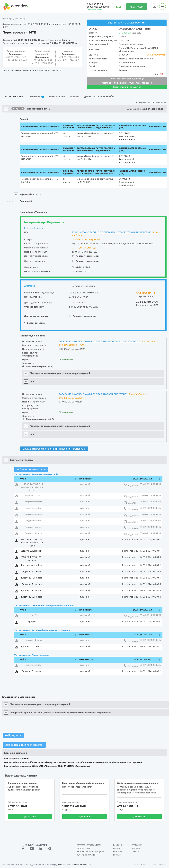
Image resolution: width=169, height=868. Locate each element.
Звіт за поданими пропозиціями (24, 745)
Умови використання (83, 865)
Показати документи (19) (38, 366)
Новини (117, 848)
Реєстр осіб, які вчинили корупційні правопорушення (127, 83)
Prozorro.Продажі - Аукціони (90, 852)
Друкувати (13, 735)
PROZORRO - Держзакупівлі (89, 845)
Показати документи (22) (38, 419)
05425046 (124, 55)
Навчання (118, 845)
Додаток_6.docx (33, 514)
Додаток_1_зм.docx (32, 551)
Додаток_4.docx (33, 502)
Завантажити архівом (31, 469)
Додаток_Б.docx (33, 533)
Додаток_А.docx (33, 527)
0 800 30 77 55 (95, 5)
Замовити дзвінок (95, 9)
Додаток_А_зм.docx (32, 590)
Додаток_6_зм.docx (32, 578)
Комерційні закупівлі (87, 855)
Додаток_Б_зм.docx (32, 597)
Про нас (117, 855)
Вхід (118, 7)
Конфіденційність (65, 865)
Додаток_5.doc (33, 508)
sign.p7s (33, 615)
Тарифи (135, 852)
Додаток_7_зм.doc (32, 584)
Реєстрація (137, 7)
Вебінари (136, 848)
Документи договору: (36, 316)
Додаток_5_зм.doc (32, 572)
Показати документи (85, 256)
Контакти (118, 852)
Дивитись (30, 817)
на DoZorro (64, 40)
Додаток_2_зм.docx (32, 646)
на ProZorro (51, 40)
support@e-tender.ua (98, 7)
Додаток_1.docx (33, 495)
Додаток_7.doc (33, 521)
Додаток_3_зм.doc (32, 671)
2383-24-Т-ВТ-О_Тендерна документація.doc (32, 487)
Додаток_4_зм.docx (32, 565)
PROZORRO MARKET (85, 848)
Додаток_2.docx (33, 640)
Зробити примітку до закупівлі (127, 87)
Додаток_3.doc (33, 665)
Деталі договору (35, 323)
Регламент (137, 845)
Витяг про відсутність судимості (127, 79)
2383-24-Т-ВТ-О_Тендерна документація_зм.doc (32, 543)
